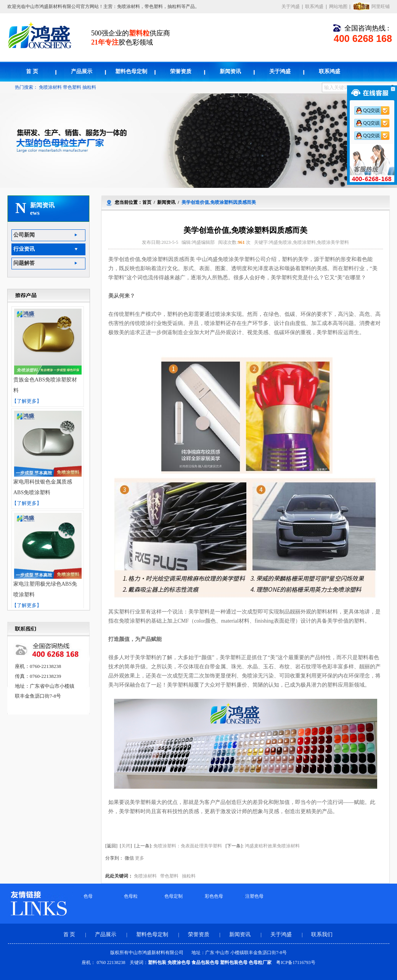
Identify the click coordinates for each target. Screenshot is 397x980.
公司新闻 (24, 235)
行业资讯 (24, 249)
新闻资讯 (230, 71)
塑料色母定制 (131, 71)
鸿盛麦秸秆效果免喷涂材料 (272, 846)
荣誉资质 (181, 71)
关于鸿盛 (291, 6)
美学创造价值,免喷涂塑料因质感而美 (219, 202)
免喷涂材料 (50, 87)
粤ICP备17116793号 (296, 962)
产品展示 (82, 71)
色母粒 (131, 896)
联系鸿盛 (314, 6)
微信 (129, 858)
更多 (140, 858)
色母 (88, 896)
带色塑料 (72, 87)
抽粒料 (89, 87)
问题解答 (24, 263)
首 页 (32, 71)
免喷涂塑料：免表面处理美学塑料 (188, 846)
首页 (147, 202)
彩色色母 (214, 896)
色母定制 (174, 896)
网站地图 (338, 6)
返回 (111, 846)
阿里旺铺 (381, 6)
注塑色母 (254, 896)
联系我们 (322, 934)
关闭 (126, 846)
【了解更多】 (27, 401)
